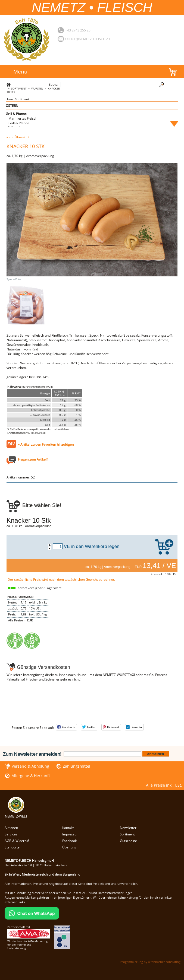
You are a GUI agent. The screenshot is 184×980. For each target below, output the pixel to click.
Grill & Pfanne (16, 114)
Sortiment (19, 89)
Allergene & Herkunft (31, 776)
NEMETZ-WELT (16, 814)
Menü (20, 71)
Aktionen (11, 828)
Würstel (37, 89)
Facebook (69, 841)
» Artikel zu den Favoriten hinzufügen (46, 444)
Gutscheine (128, 841)
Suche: (54, 84)
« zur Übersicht (18, 137)
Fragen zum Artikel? (33, 459)
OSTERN (12, 106)
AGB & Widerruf (17, 841)
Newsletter (128, 828)
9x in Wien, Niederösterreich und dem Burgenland (42, 874)
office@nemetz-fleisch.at (88, 39)
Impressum (71, 834)
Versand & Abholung (30, 766)
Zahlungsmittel (77, 766)
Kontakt (68, 828)
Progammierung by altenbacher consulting (150, 962)
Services (11, 834)
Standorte (12, 847)
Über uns (69, 847)
